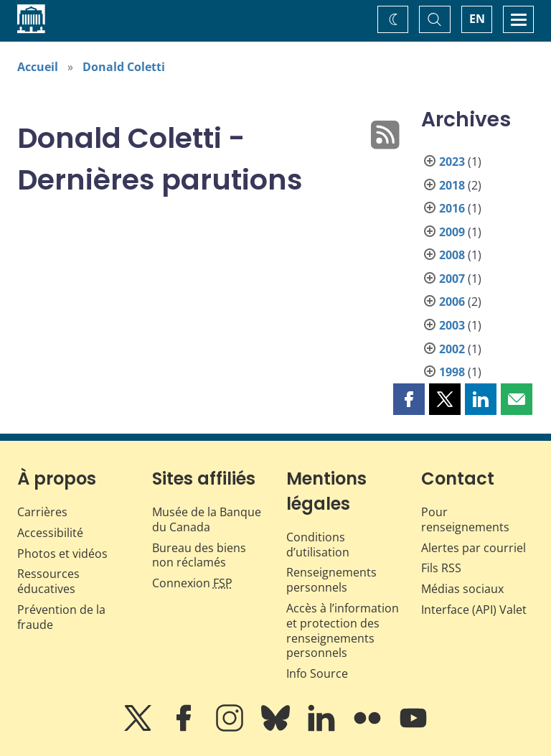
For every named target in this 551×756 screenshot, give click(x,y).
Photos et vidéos (62, 554)
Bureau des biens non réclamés (199, 555)
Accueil (38, 67)
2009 (452, 232)
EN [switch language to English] (477, 19)
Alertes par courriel (474, 548)
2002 (452, 349)
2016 (452, 208)
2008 (452, 255)
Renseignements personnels (331, 580)
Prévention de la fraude (61, 617)
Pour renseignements (465, 519)
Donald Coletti (124, 67)
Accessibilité (50, 533)
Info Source (317, 673)
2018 (452, 185)
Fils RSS (441, 568)
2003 (452, 325)
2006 (452, 302)
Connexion (192, 583)
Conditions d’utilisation (318, 545)
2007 (452, 279)
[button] (409, 399)
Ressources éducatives (48, 581)
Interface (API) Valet (474, 610)
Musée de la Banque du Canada (207, 519)
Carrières (42, 512)
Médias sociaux (462, 589)
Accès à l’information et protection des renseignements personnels (343, 630)
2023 (452, 162)
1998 (452, 372)
